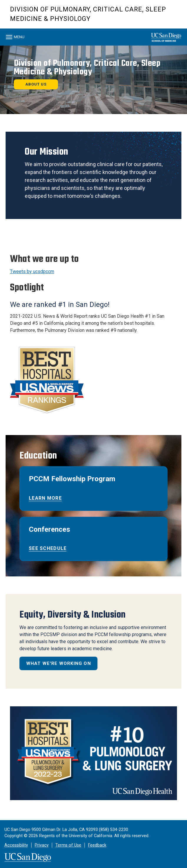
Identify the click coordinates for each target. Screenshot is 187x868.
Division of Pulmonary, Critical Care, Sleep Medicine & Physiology (88, 14)
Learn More (45, 498)
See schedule (48, 548)
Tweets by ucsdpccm (32, 271)
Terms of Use (68, 845)
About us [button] (36, 84)
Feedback (97, 845)
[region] (93, 80)
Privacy (42, 845)
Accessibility (16, 845)
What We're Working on (59, 663)
